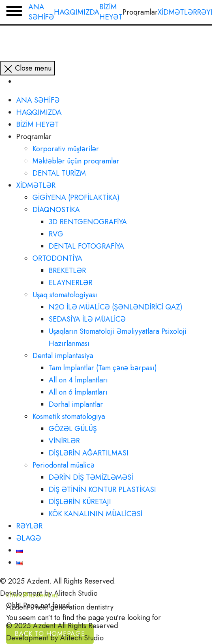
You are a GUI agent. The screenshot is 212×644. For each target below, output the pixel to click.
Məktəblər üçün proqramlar (76, 161)
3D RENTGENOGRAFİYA (88, 222)
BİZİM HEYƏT (37, 125)
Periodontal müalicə (63, 465)
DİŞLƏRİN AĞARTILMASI (89, 453)
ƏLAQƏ (29, 538)
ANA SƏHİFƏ (38, 100)
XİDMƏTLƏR (36, 185)
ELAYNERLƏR (71, 283)
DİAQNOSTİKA (56, 210)
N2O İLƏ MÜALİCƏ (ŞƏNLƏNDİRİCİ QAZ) (116, 307)
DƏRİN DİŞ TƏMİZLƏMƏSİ (91, 477)
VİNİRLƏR (64, 441)
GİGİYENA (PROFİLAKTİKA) (76, 197)
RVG (56, 234)
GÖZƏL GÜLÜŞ (73, 429)
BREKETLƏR (67, 270)
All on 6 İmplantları (78, 392)
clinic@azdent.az (32, 595)
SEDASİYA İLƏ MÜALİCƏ (87, 319)
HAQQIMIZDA (39, 112)
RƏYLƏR (29, 526)
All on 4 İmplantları (78, 380)
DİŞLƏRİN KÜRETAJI (80, 502)
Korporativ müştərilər (66, 149)
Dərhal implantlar (76, 404)
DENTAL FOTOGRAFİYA (86, 246)
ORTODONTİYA (57, 258)
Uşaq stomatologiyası (65, 295)
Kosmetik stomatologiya (69, 416)
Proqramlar (34, 137)
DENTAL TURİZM (59, 173)
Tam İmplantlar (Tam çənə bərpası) (103, 368)
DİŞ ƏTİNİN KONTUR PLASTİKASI (102, 489)
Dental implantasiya (63, 356)
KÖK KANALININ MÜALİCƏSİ (95, 514)
